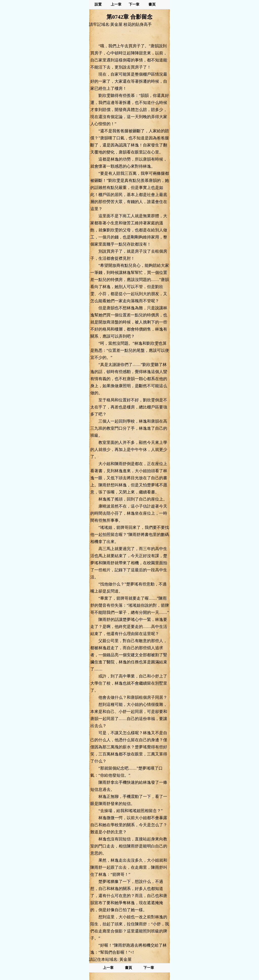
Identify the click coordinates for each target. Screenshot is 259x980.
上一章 (116, 4)
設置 (98, 4)
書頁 (152, 4)
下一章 (134, 4)
